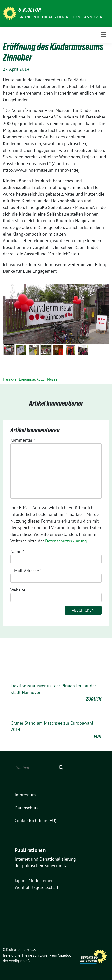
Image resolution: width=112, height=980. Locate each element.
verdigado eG (19, 961)
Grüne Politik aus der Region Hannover (60, 17)
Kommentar (23, 440)
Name (17, 551)
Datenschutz (27, 808)
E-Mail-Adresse (26, 571)
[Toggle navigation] (103, 35)
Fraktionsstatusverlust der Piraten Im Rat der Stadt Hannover (56, 693)
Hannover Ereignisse (19, 379)
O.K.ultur (30, 10)
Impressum (25, 795)
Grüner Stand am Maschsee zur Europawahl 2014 (56, 730)
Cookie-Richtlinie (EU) (35, 820)
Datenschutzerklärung (66, 541)
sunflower (41, 955)
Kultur (41, 379)
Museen (53, 379)
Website (18, 590)
